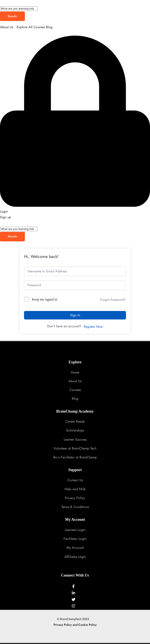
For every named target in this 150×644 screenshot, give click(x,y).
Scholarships (75, 430)
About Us (7, 27)
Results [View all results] (12, 16)
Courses (75, 390)
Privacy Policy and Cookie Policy (75, 625)
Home (75, 372)
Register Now (93, 327)
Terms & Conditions (75, 507)
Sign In (75, 315)
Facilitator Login (75, 539)
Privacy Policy (75, 498)
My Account (75, 548)
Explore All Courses (31, 27)
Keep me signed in (45, 299)
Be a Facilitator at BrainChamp (75, 457)
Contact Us (75, 480)
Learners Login (75, 530)
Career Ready (75, 421)
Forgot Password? (113, 300)
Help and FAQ (75, 489)
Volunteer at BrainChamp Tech (75, 448)
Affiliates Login (75, 557)
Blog (49, 27)
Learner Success (75, 440)
